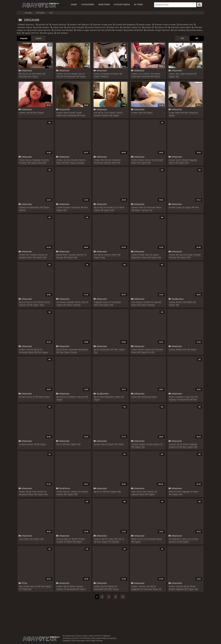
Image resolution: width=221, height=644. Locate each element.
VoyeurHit (63, 109)
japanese (158, 302)
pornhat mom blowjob (62, 30)
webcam (22, 210)
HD (182, 38)
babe (21, 586)
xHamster (25, 70)
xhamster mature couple (164, 25)
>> (123, 597)
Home (74, 5)
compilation (105, 74)
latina (21, 539)
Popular (24, 38)
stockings (81, 163)
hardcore (105, 115)
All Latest (28, 13)
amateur (60, 74)
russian (74, 352)
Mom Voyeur (38, 5)
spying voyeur (144, 25)
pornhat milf (42, 25)
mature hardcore (58, 25)
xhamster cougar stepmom (157, 30)
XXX (51, 13)
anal (28, 113)
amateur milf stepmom (78, 25)
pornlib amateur (41, 27)
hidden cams (62, 115)
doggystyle (193, 160)
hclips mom (113, 27)
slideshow (105, 77)
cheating (33, 255)
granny (106, 302)
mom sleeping (178, 30)
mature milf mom (31, 33)
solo (79, 444)
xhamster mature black (179, 27)
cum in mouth (144, 74)
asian (133, 302)
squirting (145, 210)
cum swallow (155, 74)
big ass (29, 160)
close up (81, 74)
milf (44, 74)
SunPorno (63, 488)
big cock (183, 255)
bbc (178, 74)
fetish (184, 302)
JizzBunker (176, 299)
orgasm (35, 77)
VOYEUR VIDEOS (122, 5)
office (116, 349)
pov (149, 352)
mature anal (57, 27)
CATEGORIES (88, 5)
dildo (141, 207)
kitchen (172, 163)
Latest (38, 38)
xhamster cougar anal (101, 25)
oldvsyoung (193, 113)
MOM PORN (104, 5)
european (98, 115)
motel (41, 397)
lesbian (134, 397)
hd (30, 74)
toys (151, 210)
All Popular (40, 13)
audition (59, 492)
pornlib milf (148, 27)
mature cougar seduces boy (87, 30)
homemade (71, 77)
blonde (141, 160)
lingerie (97, 210)
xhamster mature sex (131, 27)
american (67, 74)
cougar (182, 74)
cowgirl (79, 113)
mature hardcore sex (95, 27)
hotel (34, 74)
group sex (45, 160)
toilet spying (47, 33)
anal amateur (61, 33)
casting (74, 492)
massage (60, 258)
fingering (22, 207)
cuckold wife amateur (112, 30)
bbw (21, 74)
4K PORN (138, 5)
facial (134, 77)
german (147, 160)
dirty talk (60, 77)
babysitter (177, 539)
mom (30, 77)
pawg (40, 163)
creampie (41, 255)
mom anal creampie (74, 27)
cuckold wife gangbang (124, 25)
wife (177, 77)
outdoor (172, 305)
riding (25, 589)
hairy (139, 77)
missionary (23, 77)
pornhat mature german (39, 30)
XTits (23, 583)
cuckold (59, 207)
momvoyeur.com (39, 639)
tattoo (42, 305)
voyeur (83, 115)
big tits (26, 74)
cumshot (119, 113)
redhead (116, 542)
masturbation (34, 207)
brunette (72, 113)
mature (39, 74)
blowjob (74, 74)
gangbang (36, 160)
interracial (190, 74)
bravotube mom (185, 25)
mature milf (161, 27)
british (66, 113)
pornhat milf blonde (133, 30)
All (197, 38)
